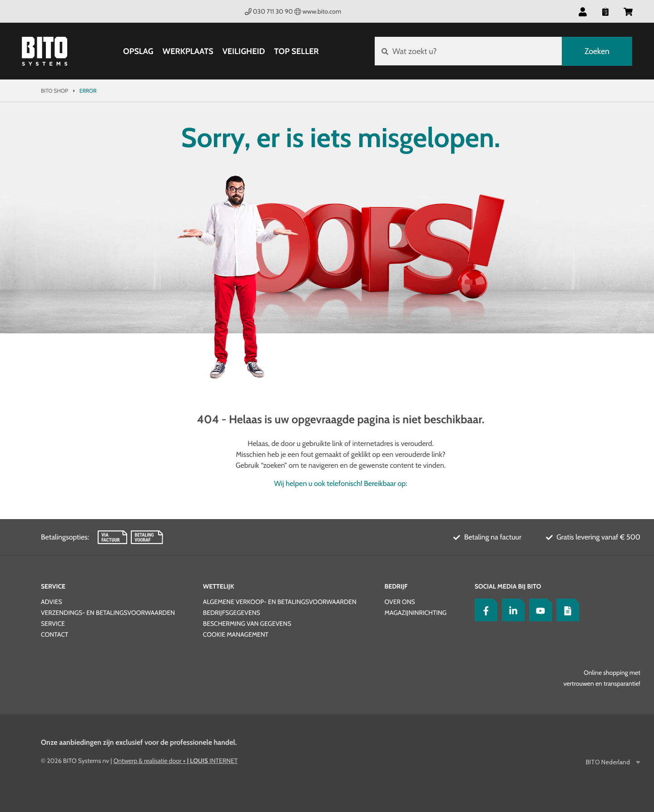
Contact (54, 634)
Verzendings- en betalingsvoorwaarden (108, 613)
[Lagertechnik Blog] (565, 610)
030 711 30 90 (269, 11)
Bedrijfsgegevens (232, 613)
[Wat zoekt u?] (468, 51)
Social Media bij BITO (508, 586)
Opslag (138, 51)
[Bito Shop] (45, 51)
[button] (583, 11)
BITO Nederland (609, 762)
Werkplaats (188, 51)
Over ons (399, 602)
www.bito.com (318, 11)
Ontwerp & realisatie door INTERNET (176, 761)
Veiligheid (243, 51)
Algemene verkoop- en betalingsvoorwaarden (280, 602)
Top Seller (296, 51)
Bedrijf (396, 586)
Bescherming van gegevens (247, 624)
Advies (52, 602)
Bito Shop (54, 91)
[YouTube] (538, 610)
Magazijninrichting (415, 613)
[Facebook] (484, 610)
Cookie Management (236, 634)
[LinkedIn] (511, 610)
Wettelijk (219, 586)
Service (53, 586)
